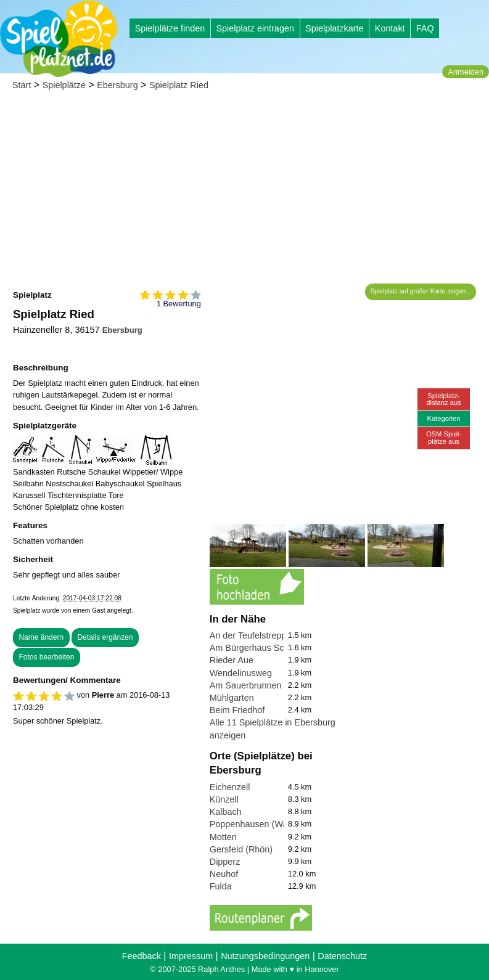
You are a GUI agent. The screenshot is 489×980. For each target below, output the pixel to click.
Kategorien (443, 419)
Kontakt (390, 28)
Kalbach (226, 812)
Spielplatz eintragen (255, 28)
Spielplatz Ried (179, 85)
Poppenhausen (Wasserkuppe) (271, 824)
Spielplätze (64, 85)
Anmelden (466, 72)
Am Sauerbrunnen (246, 685)
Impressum (191, 956)
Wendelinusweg (241, 673)
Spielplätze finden (170, 28)
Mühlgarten (232, 698)
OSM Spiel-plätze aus (444, 437)
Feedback (142, 956)
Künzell (224, 799)
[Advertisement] (244, 191)
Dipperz (225, 862)
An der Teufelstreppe (251, 635)
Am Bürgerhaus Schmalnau (264, 648)
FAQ (425, 28)
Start (22, 85)
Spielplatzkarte (334, 28)
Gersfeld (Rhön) (241, 849)
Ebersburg (117, 85)
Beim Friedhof (237, 710)
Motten (223, 837)
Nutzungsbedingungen (265, 956)
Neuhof (224, 874)
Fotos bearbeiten (46, 657)
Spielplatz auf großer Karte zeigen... (421, 291)
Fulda (221, 886)
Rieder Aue (232, 660)
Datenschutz (342, 956)
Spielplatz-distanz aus (444, 399)
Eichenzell (230, 787)
